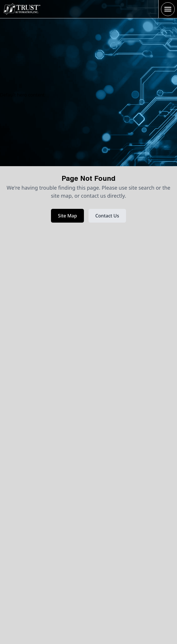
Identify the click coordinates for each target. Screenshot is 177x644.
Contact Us (107, 216)
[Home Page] (22, 9)
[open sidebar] (168, 9)
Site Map (67, 216)
